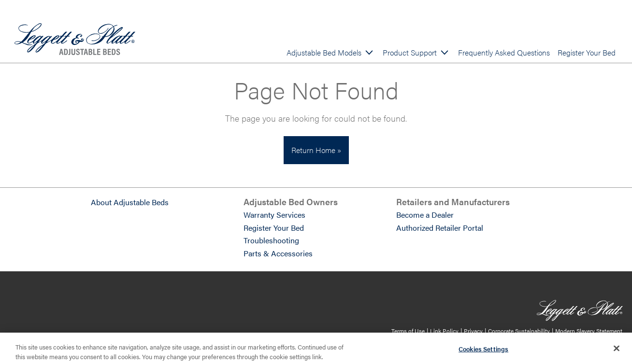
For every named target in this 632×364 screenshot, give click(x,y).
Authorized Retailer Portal (440, 228)
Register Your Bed (587, 52)
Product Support (410, 52)
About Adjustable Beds (130, 202)
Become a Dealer (425, 215)
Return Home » (316, 150)
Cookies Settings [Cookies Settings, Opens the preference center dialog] (483, 352)
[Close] (617, 351)
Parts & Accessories (278, 253)
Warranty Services (274, 215)
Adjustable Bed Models (324, 52)
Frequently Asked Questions (504, 52)
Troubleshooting (271, 240)
